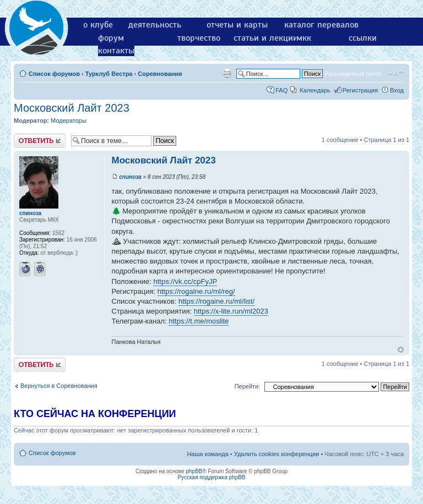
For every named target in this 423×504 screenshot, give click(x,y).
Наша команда (207, 454)
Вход (397, 90)
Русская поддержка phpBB (211, 477)
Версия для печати (227, 73)
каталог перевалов (321, 25)
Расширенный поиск (353, 74)
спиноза (130, 177)
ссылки (363, 38)
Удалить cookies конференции (277, 454)
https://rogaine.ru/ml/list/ (216, 301)
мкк (304, 38)
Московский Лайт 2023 (72, 108)
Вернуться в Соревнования (59, 386)
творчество (199, 38)
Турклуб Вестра (109, 74)
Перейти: (248, 386)
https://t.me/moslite (199, 321)
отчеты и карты (237, 25)
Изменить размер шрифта (396, 73)
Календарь (315, 90)
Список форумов (54, 74)
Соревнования (160, 74)
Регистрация (360, 90)
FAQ (281, 90)
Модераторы (69, 120)
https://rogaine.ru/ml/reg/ (196, 291)
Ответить (40, 141)
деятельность (155, 25)
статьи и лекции (266, 38)
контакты (116, 51)
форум (111, 38)
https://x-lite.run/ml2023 (231, 311)
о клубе (98, 25)
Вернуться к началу (401, 350)
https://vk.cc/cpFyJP (185, 281)
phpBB (194, 471)
